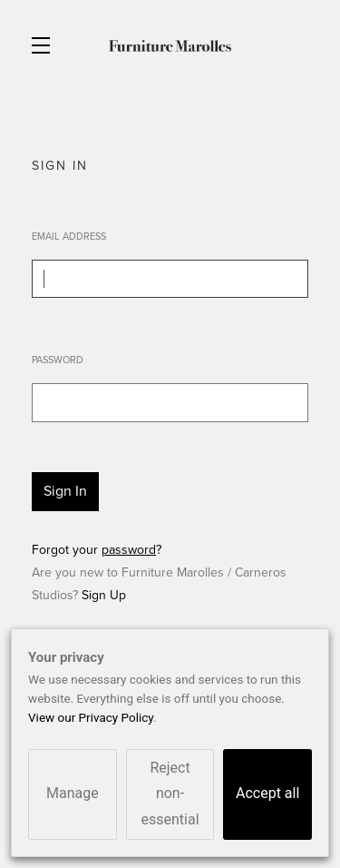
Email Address (69, 237)
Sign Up (104, 595)
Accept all (267, 793)
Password (58, 360)
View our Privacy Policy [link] (91, 717)
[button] (45, 45)
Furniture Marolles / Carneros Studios (170, 45)
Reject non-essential (170, 794)
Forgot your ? (97, 550)
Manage (73, 793)
